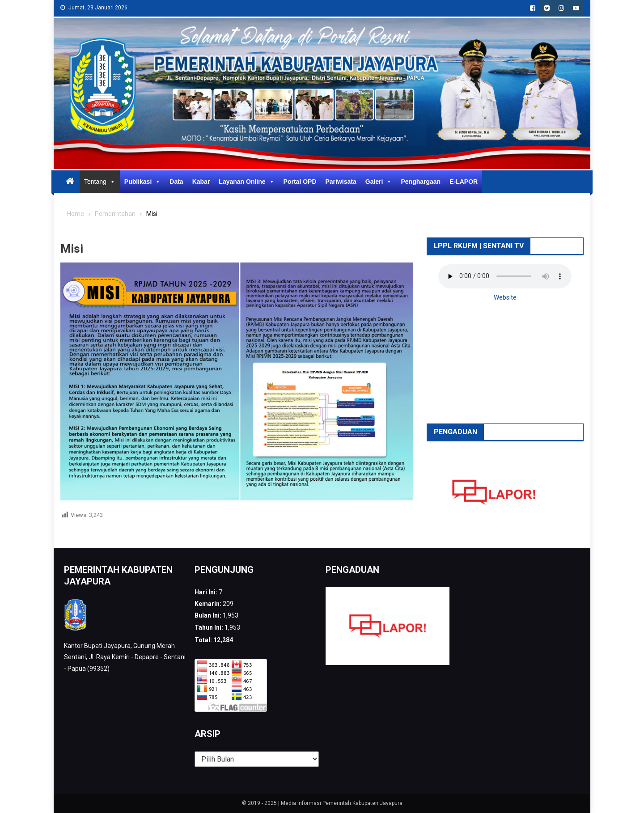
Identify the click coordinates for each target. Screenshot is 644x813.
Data (176, 182)
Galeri (379, 182)
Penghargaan (421, 182)
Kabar (201, 182)
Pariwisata (341, 182)
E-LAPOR (464, 182)
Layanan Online (246, 182)
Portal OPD (300, 182)
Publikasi (142, 182)
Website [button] (505, 297)
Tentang (100, 182)
